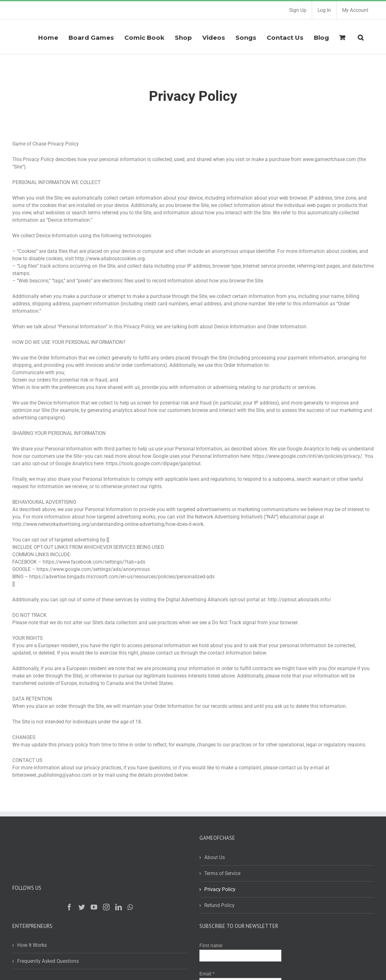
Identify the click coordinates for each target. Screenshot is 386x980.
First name (211, 946)
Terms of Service (222, 873)
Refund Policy (219, 905)
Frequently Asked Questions (48, 961)
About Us (215, 857)
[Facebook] (69, 907)
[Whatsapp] (130, 907)
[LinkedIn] (119, 907)
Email (207, 974)
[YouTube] (94, 907)
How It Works (32, 945)
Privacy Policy (220, 889)
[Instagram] (106, 907)
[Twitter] (82, 907)
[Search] (361, 37)
